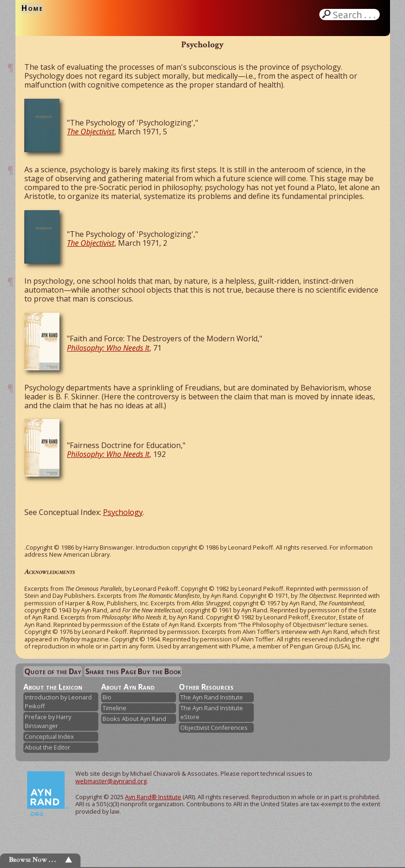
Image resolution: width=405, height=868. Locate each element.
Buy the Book (159, 671)
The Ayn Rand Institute (212, 697)
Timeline (114, 708)
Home (32, 8)
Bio (107, 697)
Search (355, 15)
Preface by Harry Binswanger (48, 721)
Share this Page (111, 671)
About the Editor (48, 747)
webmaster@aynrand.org (111, 781)
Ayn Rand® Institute (153, 797)
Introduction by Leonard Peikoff (58, 702)
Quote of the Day (53, 671)
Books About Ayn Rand (134, 719)
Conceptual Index (49, 736)
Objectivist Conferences (214, 728)
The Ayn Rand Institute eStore (212, 712)
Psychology (123, 512)
